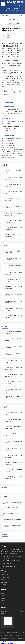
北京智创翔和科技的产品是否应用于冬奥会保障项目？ (12, 520)
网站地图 (2, 641)
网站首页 (3, 593)
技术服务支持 (4, 585)
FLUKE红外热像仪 (5, 580)
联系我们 (13, 19)
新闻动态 (3, 601)
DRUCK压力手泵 (5, 577)
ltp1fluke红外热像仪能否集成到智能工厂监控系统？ (12, 515)
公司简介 (8, 16)
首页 (3, 16)
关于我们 (21, 16)
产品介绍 (15, 16)
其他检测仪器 (4, 582)
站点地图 (6, 641)
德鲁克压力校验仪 (5, 575)
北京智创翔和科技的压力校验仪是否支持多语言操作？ (12, 503)
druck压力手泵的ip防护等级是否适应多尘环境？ (12, 509)
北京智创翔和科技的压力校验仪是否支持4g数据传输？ (12, 526)
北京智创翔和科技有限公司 (6, 643)
